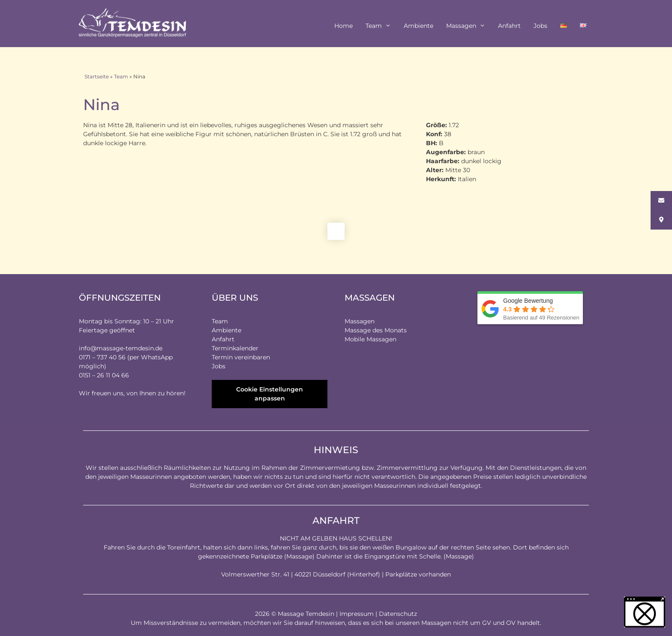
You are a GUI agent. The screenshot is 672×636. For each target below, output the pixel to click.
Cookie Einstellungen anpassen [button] (270, 394)
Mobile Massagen (370, 339)
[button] (645, 612)
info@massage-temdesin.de (121, 348)
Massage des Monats (376, 330)
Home (343, 26)
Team (381, 26)
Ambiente (418, 26)
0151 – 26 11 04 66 (104, 375)
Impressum (357, 614)
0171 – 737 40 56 (102, 357)
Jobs (540, 26)
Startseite (97, 76)
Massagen (469, 26)
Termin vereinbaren (241, 357)
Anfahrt (509, 26)
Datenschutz (398, 614)
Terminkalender (235, 348)
